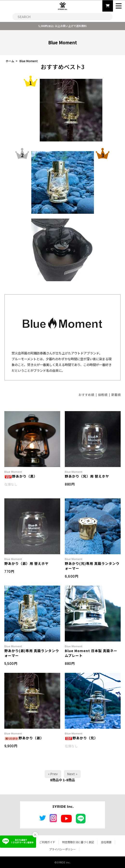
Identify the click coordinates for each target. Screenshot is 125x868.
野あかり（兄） (81, 738)
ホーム (10, 61)
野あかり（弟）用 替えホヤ (26, 563)
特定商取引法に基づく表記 (78, 842)
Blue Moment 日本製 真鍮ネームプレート (91, 653)
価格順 (103, 395)
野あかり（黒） (21, 476)
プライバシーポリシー (62, 849)
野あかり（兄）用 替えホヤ (87, 476)
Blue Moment (29, 61)
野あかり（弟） (24, 738)
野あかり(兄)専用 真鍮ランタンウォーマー (92, 566)
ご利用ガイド (47, 842)
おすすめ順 (86, 395)
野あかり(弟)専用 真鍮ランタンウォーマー (32, 653)
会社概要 (106, 842)
